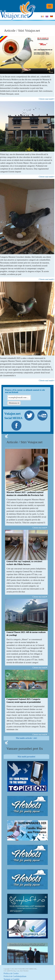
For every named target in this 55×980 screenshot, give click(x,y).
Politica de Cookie (11, 973)
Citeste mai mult (47, 99)
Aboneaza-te (14, 403)
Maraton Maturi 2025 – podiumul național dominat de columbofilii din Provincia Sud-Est (25, 495)
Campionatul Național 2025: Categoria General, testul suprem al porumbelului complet (24, 702)
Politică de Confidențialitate (15, 976)
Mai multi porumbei (26, 757)
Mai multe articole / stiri (26, 738)
